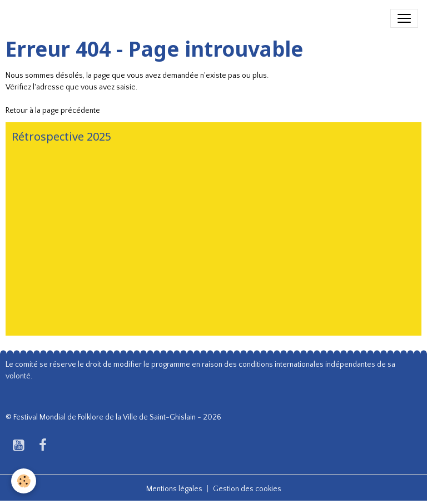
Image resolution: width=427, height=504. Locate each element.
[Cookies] (24, 481)
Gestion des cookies (247, 489)
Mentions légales (174, 489)
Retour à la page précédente (53, 111)
